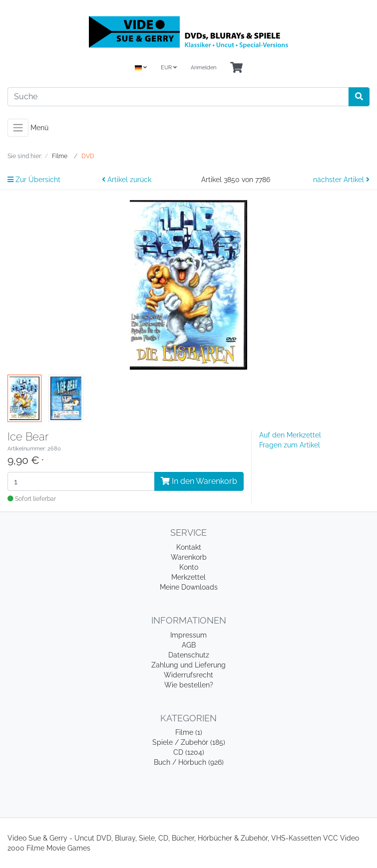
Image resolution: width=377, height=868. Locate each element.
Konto (189, 567)
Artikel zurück (127, 180)
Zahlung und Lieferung (188, 665)
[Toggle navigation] (18, 128)
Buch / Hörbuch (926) (189, 762)
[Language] (141, 68)
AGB (189, 645)
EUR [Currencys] (169, 68)
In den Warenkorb (199, 481)
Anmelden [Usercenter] (203, 68)
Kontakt (189, 547)
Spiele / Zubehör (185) (189, 742)
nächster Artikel (341, 180)
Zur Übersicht (34, 180)
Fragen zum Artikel (290, 445)
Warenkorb (189, 557)
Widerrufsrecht (188, 675)
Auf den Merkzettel (290, 435)
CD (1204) (189, 752)
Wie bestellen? (189, 685)
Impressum (188, 635)
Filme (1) (189, 732)
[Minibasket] (236, 68)
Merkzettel (188, 577)
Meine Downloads (189, 587)
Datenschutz (189, 655)
